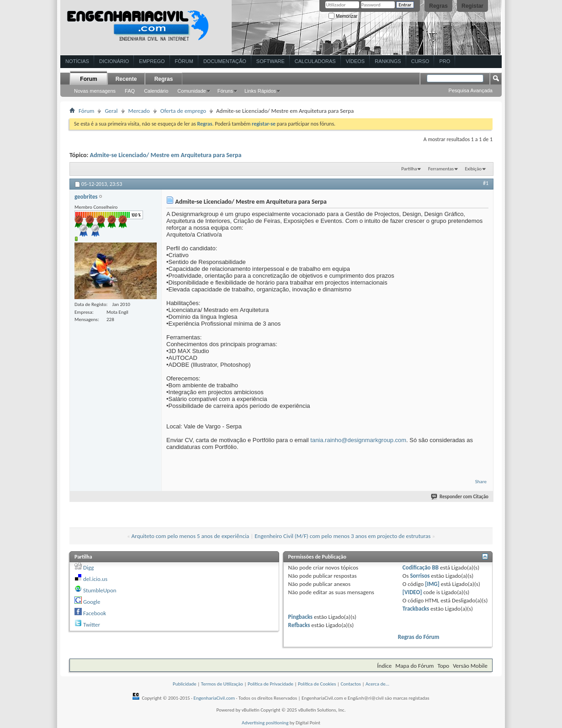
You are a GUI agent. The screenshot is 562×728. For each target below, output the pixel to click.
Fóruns (225, 91)
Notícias (77, 61)
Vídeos (355, 61)
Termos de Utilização (222, 684)
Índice (384, 666)
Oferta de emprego (183, 111)
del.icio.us (95, 579)
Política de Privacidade (270, 684)
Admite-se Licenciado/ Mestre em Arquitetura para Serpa (166, 155)
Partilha (409, 169)
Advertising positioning (265, 723)
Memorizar (343, 16)
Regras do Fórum (419, 637)
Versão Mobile (470, 666)
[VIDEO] (412, 592)
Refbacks (299, 625)
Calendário (156, 91)
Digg (88, 567)
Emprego (152, 61)
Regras (438, 6)
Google (92, 602)
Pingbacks (300, 617)
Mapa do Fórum (414, 666)
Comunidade (191, 91)
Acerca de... (377, 684)
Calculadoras (315, 61)
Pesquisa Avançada (471, 90)
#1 (486, 183)
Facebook (95, 613)
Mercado (139, 111)
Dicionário (114, 61)
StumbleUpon (100, 590)
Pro (445, 61)
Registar (472, 6)
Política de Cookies (317, 684)
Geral (111, 111)
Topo (443, 666)
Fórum (184, 61)
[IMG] (432, 584)
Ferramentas (441, 169)
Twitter (92, 625)
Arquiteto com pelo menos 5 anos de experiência (191, 536)
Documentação (225, 61)
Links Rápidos (260, 91)
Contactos (351, 684)
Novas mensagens (95, 91)
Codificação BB (421, 567)
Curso (420, 61)
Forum (88, 79)
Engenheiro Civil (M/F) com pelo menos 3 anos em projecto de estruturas (342, 536)
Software (270, 61)
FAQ (130, 91)
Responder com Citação (460, 497)
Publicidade (185, 684)
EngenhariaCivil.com (215, 698)
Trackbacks (416, 609)
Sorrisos (420, 576)
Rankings (388, 61)
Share (481, 482)
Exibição (473, 169)
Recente (126, 79)
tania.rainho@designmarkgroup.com (358, 440)
